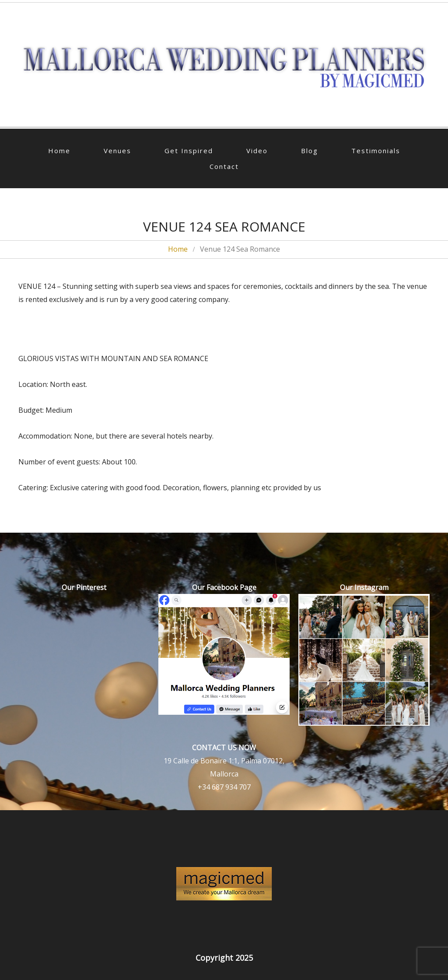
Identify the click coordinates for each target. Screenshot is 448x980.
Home (59, 151)
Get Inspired (189, 151)
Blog (310, 151)
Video (257, 151)
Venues (117, 151)
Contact (224, 166)
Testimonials (376, 151)
